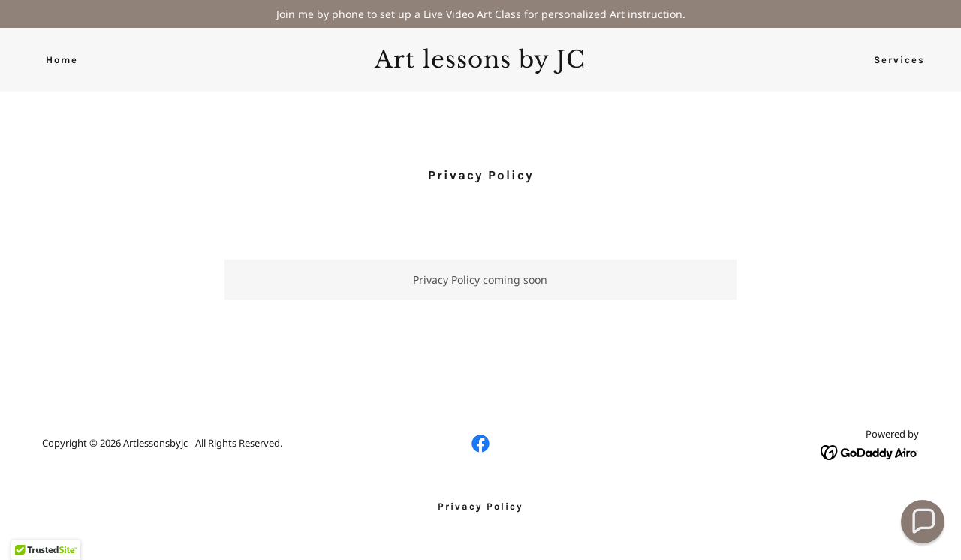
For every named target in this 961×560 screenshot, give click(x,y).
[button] (923, 522)
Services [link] (899, 60)
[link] (481, 63)
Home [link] (62, 60)
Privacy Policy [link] (480, 506)
